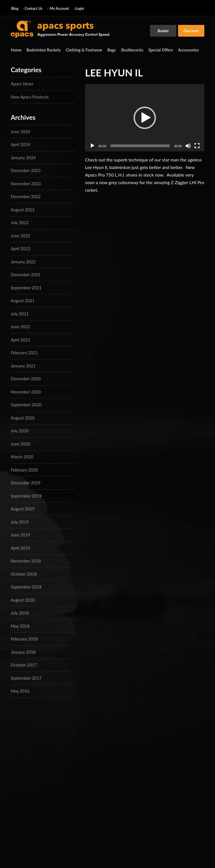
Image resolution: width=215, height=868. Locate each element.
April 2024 (20, 144)
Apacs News (22, 84)
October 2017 (24, 665)
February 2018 (24, 639)
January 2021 (23, 365)
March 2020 (22, 457)
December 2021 (26, 275)
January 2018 (23, 652)
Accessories (185, 50)
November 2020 (26, 391)
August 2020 (23, 417)
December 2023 (26, 170)
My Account (59, 8)
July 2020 (20, 431)
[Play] (92, 146)
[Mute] (188, 146)
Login (80, 8)
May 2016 (20, 691)
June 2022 (20, 235)
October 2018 (24, 574)
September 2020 (26, 405)
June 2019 (20, 535)
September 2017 (26, 678)
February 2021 (24, 353)
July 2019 (20, 522)
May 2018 (20, 626)
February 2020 (24, 470)
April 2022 (20, 248)
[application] (145, 118)
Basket (163, 31)
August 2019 (23, 509)
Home (16, 50)
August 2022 (23, 209)
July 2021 (20, 313)
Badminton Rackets (43, 50)
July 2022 (20, 222)
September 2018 (26, 587)
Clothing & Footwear (83, 50)
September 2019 (26, 496)
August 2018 (23, 600)
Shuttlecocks (130, 50)
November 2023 (26, 183)
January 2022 (23, 261)
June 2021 (20, 327)
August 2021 (23, 301)
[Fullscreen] (197, 146)
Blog (15, 8)
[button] (145, 118)
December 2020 (26, 379)
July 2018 (20, 613)
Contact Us (34, 8)
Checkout (191, 31)
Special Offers (158, 50)
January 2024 (23, 157)
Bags (110, 50)
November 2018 (26, 561)
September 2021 (26, 287)
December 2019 (26, 483)
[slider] (140, 146)
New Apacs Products (30, 97)
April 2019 (20, 548)
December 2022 (26, 196)
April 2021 (20, 339)
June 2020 (20, 444)
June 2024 (20, 131)
